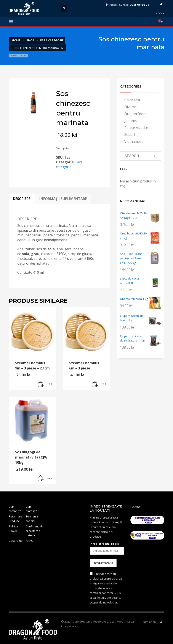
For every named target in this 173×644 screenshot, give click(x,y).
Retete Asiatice (136, 128)
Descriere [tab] (22, 199)
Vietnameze (134, 141)
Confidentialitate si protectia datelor (34, 531)
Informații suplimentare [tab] (63, 199)
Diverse (131, 107)
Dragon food (135, 114)
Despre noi (16, 541)
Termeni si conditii (33, 519)
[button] (41, 384)
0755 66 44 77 (139, 5)
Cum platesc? (31, 509)
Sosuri (130, 135)
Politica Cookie (13, 529)
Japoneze (132, 121)
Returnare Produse (15, 519)
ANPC (29, 541)
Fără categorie (69, 164)
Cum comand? (15, 509)
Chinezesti (133, 100)
